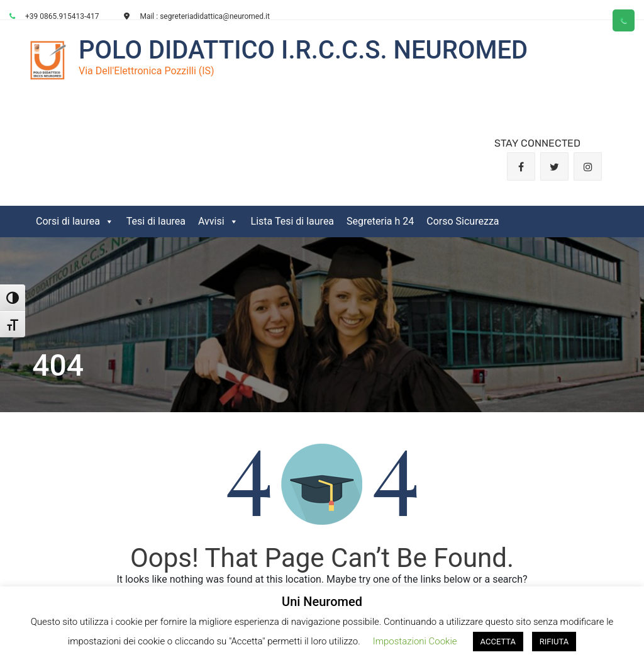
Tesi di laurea (156, 221)
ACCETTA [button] (498, 642)
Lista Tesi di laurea (293, 221)
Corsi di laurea (75, 222)
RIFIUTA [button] (554, 642)
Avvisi (218, 222)
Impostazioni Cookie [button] (415, 641)
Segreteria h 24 (380, 221)
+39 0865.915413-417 (54, 16)
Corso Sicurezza (463, 221)
